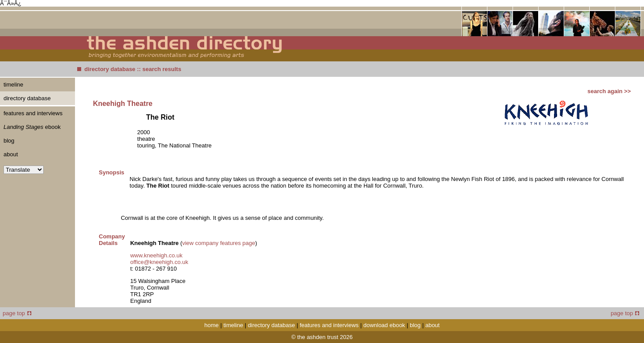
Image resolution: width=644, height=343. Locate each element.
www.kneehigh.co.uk (156, 255)
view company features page (219, 243)
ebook (32, 127)
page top (17, 313)
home (212, 325)
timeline (13, 85)
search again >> (609, 91)
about (11, 154)
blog (9, 141)
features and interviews (33, 113)
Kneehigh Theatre (123, 104)
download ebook (384, 325)
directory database (110, 69)
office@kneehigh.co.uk (159, 262)
